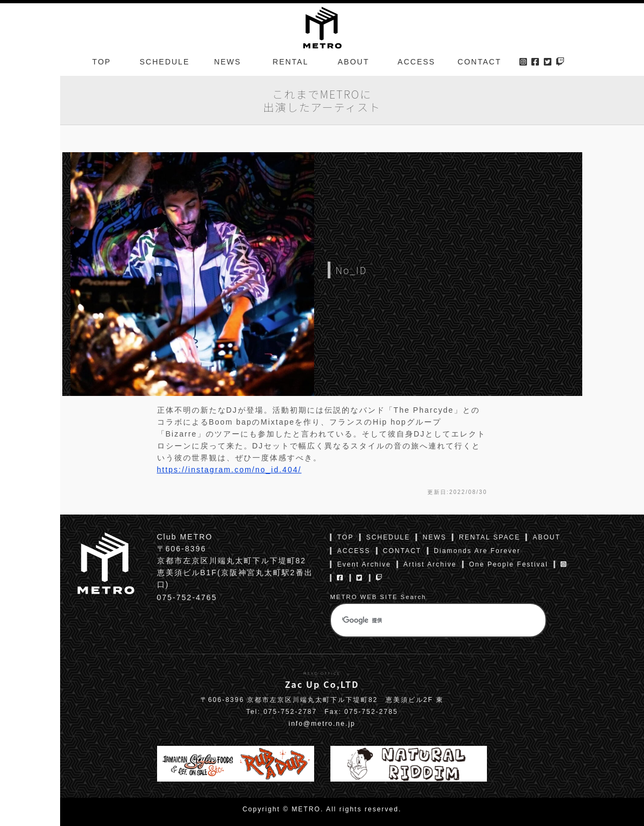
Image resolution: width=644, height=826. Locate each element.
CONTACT (480, 62)
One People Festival (509, 564)
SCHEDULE (165, 62)
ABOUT (354, 62)
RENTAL (290, 62)
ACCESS (417, 62)
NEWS (227, 62)
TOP (102, 62)
